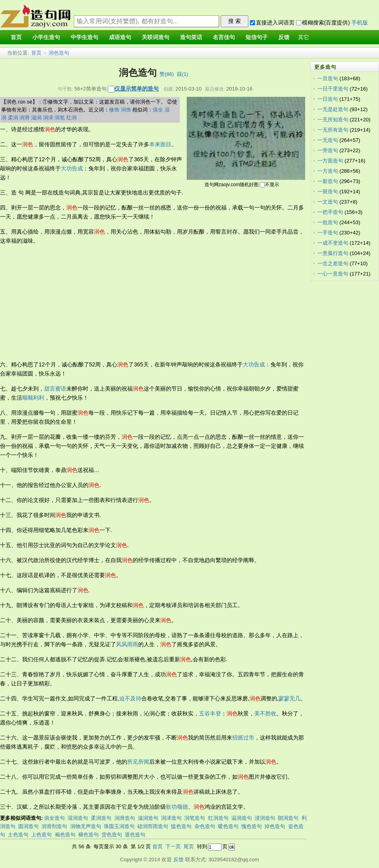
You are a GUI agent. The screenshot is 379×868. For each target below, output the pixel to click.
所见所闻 (138, 762)
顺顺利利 (33, 398)
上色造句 (41, 835)
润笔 (60, 118)
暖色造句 (228, 826)
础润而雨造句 (153, 826)
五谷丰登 (210, 713)
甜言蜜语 (55, 389)
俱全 (158, 110)
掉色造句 (275, 826)
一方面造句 (330, 161)
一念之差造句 (333, 263)
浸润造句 (265, 818)
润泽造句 (171, 818)
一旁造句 (328, 150)
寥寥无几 (289, 698)
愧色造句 (251, 826)
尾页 (189, 846)
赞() (167, 74)
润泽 (48, 118)
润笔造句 (195, 818)
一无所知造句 (333, 120)
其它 (304, 37)
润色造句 (59, 53)
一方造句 (328, 171)
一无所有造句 (333, 130)
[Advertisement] (107, 303)
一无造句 (328, 140)
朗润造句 (288, 818)
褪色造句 (88, 835)
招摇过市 (243, 738)
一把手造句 (330, 212)
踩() (183, 74)
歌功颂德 (177, 807)
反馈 (178, 860)
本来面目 (160, 144)
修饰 (114, 110)
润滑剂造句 (54, 826)
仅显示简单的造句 (137, 89)
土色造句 (18, 835)
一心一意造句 (333, 274)
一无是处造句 (333, 109)
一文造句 (328, 202)
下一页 (173, 846)
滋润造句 (148, 818)
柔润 (13, 118)
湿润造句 (78, 818)
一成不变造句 (333, 243)
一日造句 (328, 99)
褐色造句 (65, 835)
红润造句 (218, 818)
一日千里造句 (333, 89)
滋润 (36, 118)
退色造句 (135, 835)
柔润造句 (101, 818)
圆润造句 (28, 826)
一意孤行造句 (333, 253)
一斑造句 (328, 192)
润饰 (126, 110)
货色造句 (112, 835)
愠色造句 (181, 826)
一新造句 (328, 181)
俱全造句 (54, 818)
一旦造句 (328, 78)
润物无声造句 (86, 826)
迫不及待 (130, 698)
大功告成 (72, 168)
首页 (36, 53)
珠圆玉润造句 (119, 826)
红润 (71, 118)
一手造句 (328, 233)
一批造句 (328, 222)
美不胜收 (265, 713)
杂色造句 (205, 826)
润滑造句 (125, 818)
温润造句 (242, 818)
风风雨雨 (127, 644)
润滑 (24, 118)
